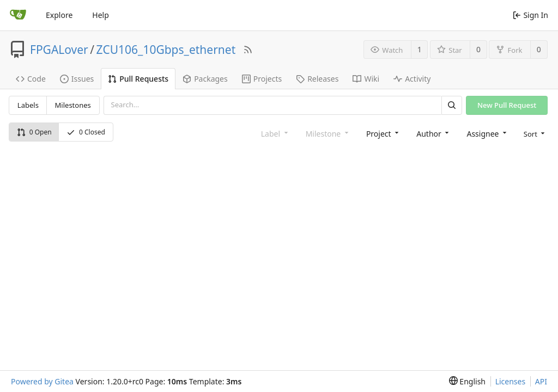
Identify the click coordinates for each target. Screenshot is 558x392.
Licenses (511, 381)
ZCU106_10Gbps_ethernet (166, 50)
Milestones (73, 105)
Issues (77, 79)
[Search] (452, 105)
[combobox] (381, 133)
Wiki (366, 79)
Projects (262, 79)
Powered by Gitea (42, 381)
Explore (59, 15)
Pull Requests (138, 79)
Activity (412, 79)
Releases (317, 79)
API (541, 381)
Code (31, 79)
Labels (28, 105)
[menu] (533, 133)
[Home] (18, 15)
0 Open (34, 132)
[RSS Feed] (248, 50)
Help (101, 15)
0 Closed (86, 132)
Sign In (530, 15)
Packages (205, 79)
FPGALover (59, 50)
